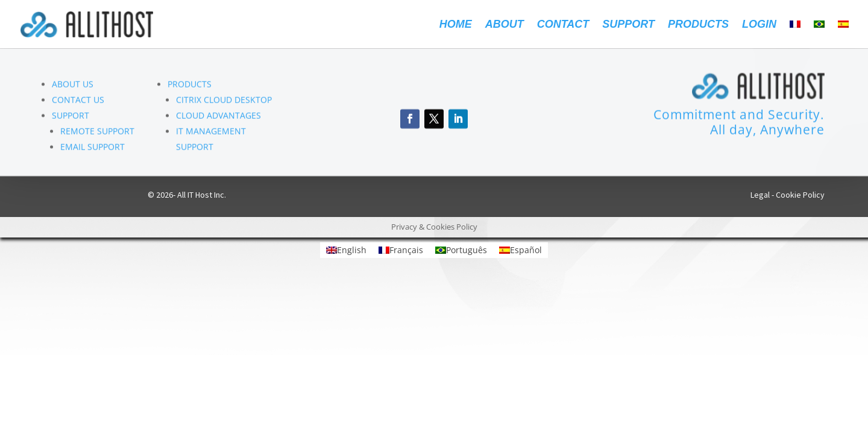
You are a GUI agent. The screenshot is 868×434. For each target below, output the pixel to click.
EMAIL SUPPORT (93, 148)
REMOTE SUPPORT (97, 132)
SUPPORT (71, 117)
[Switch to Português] (461, 250)
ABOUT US (73, 85)
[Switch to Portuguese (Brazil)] (819, 34)
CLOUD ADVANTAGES (219, 117)
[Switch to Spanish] (843, 34)
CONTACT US (78, 101)
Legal (760, 195)
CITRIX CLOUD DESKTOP (224, 101)
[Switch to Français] (401, 250)
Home (456, 25)
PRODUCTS (190, 85)
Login (759, 25)
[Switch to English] (346, 250)
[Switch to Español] (520, 250)
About (505, 25)
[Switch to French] (795, 34)
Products (698, 25)
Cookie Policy (800, 195)
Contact (563, 25)
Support (628, 25)
